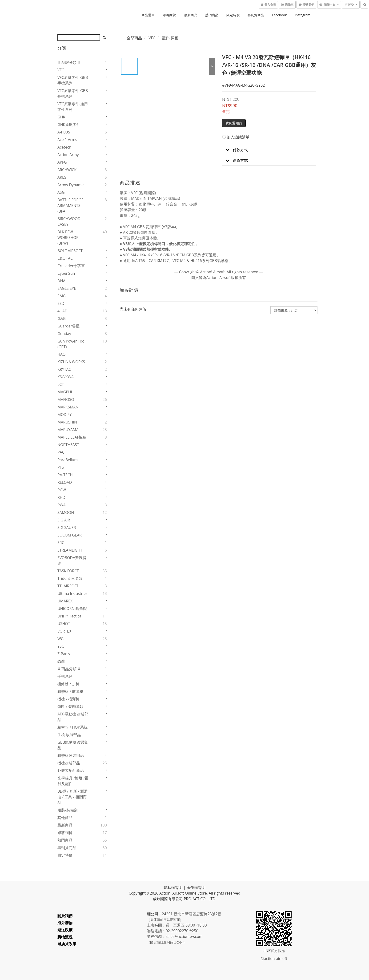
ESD (61, 303)
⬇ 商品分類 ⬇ (69, 669)
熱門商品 (212, 15)
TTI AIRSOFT (68, 586)
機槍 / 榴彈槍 (68, 699)
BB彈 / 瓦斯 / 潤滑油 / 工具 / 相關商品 (73, 797)
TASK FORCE (68, 571)
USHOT (64, 624)
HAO (61, 354)
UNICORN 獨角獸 (72, 609)
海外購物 (65, 923)
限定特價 (233, 15)
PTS (61, 467)
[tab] (269, 150)
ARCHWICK (67, 170)
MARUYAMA (68, 430)
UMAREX (65, 601)
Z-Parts (64, 654)
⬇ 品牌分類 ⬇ (69, 62)
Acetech (64, 147)
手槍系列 (65, 676)
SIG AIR (64, 520)
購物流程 (65, 937)
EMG (62, 296)
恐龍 (61, 661)
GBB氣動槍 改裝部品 (73, 745)
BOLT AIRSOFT (70, 251)
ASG (61, 192)
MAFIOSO (66, 399)
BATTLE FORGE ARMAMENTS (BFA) (70, 206)
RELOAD (65, 482)
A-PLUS (64, 132)
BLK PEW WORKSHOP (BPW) (68, 238)
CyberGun (66, 273)
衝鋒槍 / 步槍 (68, 684)
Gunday (64, 334)
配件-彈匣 (170, 38)
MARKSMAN (68, 407)
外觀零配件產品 (71, 770)
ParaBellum (68, 460)
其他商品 (65, 818)
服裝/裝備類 (68, 810)
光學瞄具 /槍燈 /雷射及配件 (73, 781)
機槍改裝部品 (69, 763)
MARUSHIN (67, 422)
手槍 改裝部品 (69, 735)
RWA (62, 505)
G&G (62, 319)
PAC (61, 452)
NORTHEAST (68, 445)
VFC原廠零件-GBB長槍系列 (73, 93)
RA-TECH (65, 475)
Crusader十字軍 (71, 266)
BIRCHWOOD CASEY (69, 222)
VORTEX (64, 631)
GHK (61, 117)
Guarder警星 (68, 326)
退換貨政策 (67, 944)
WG (60, 639)
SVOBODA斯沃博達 (72, 561)
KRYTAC (64, 369)
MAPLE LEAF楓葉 (72, 437)
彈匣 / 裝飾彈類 (70, 706)
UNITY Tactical (70, 616)
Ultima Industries (72, 593)
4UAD (62, 311)
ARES (62, 177)
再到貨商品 (256, 15)
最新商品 (191, 15)
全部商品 (134, 38)
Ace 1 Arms (67, 140)
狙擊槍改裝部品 (71, 755)
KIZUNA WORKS (71, 362)
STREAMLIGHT (70, 550)
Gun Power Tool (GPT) (71, 344)
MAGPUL (65, 392)
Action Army (68, 155)
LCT (61, 384)
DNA (61, 281)
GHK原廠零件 (69, 125)
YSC (61, 646)
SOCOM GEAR (70, 535)
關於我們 (65, 916)
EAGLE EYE (67, 288)
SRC (61, 543)
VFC (61, 70)
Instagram (303, 15)
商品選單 (148, 15)
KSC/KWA (66, 377)
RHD (61, 497)
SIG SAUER (67, 528)
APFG (62, 162)
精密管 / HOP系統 (72, 727)
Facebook (279, 15)
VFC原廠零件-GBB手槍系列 (73, 80)
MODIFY (64, 415)
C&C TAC (65, 258)
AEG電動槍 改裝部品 (73, 717)
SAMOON (66, 512)
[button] (269, 150)
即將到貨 (169, 15)
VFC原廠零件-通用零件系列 (73, 107)
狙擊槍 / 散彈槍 (70, 691)
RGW (62, 490)
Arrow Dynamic (71, 185)
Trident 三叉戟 (70, 578)
